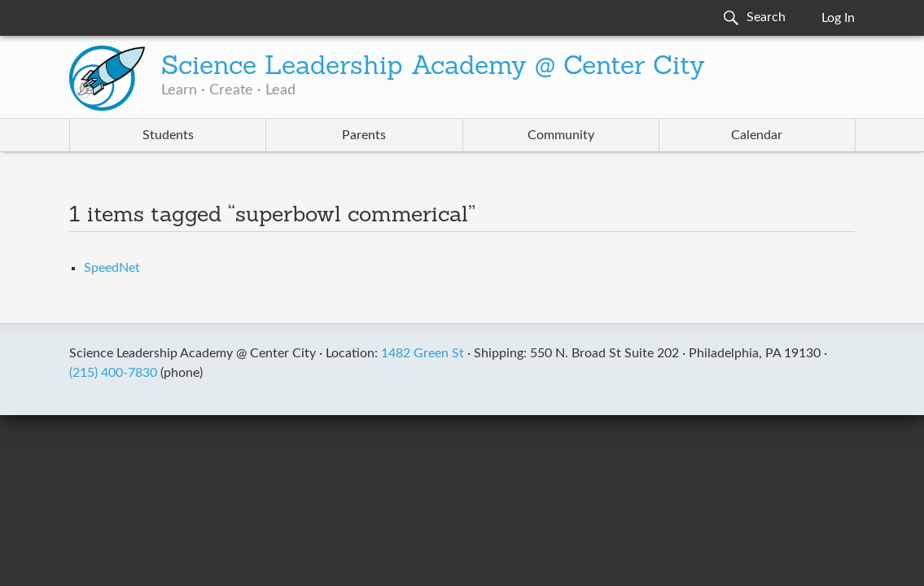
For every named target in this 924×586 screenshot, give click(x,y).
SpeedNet (112, 268)
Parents (364, 135)
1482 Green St (423, 353)
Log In (838, 18)
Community (561, 135)
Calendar (757, 135)
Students (168, 135)
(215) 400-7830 (113, 373)
